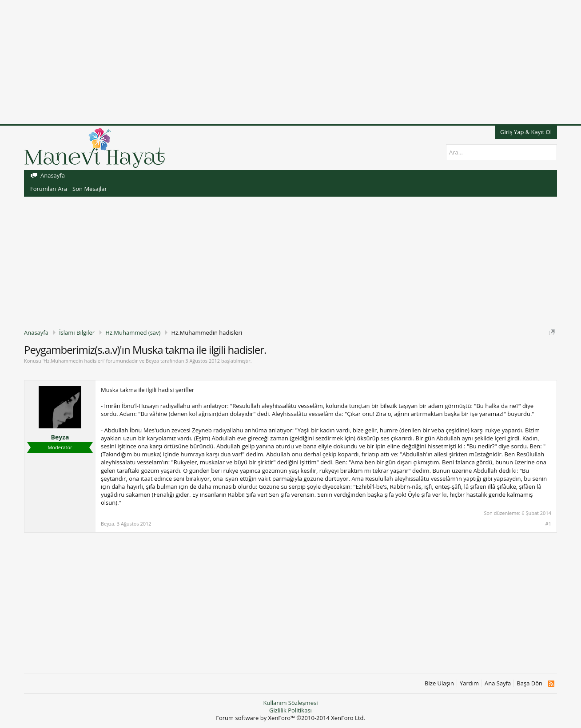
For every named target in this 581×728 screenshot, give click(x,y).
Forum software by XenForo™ (290, 718)
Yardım (469, 683)
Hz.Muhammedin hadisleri (74, 361)
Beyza (152, 361)
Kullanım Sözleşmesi (290, 703)
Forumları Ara (49, 189)
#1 (548, 524)
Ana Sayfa (498, 683)
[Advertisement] (267, 62)
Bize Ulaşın (439, 683)
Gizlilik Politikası (290, 710)
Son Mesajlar (90, 189)
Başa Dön (529, 683)
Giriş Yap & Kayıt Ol (526, 132)
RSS (551, 684)
